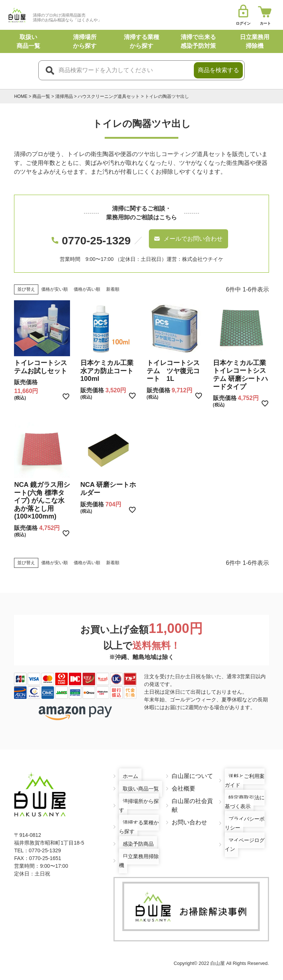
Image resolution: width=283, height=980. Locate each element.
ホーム (128, 767)
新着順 (113, 280)
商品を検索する (219, 70)
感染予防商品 (137, 834)
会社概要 (184, 779)
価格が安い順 (55, 280)
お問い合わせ (189, 813)
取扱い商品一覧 (140, 779)
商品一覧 (41, 96)
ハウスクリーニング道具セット (109, 96)
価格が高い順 (87, 280)
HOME (21, 96)
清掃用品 (64, 96)
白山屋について (192, 767)
